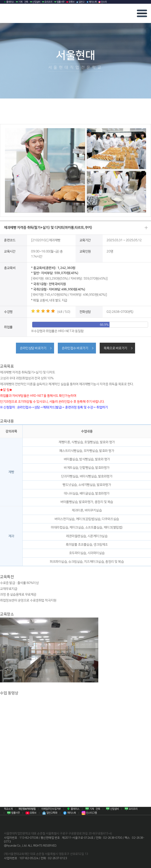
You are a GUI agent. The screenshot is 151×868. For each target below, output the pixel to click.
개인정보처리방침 (27, 808)
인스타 (103, 2)
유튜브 (70, 2)
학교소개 (8, 808)
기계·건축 (22, 2)
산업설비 (35, 2)
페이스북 (92, 2)
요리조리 (47, 2)
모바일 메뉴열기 (142, 13)
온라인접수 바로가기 (75, 348)
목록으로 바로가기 (116, 348)
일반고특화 (50, 813)
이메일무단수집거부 (51, 808)
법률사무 (59, 2)
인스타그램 (89, 813)
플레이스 (9, 2)
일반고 (80, 2)
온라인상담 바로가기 (32, 348)
